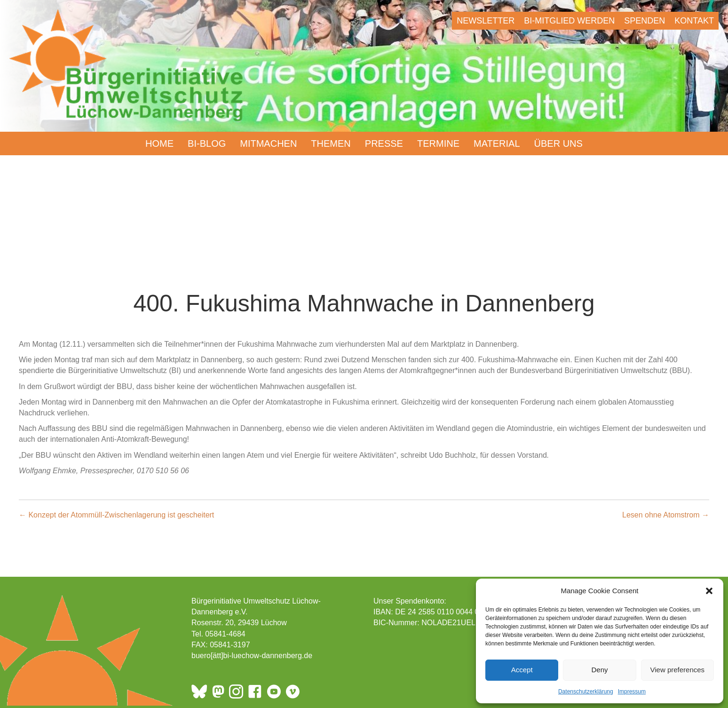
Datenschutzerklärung (586, 692)
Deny (599, 670)
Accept (522, 670)
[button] (709, 591)
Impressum (632, 692)
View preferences (678, 670)
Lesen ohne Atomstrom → (666, 515)
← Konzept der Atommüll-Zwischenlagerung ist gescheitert (116, 515)
